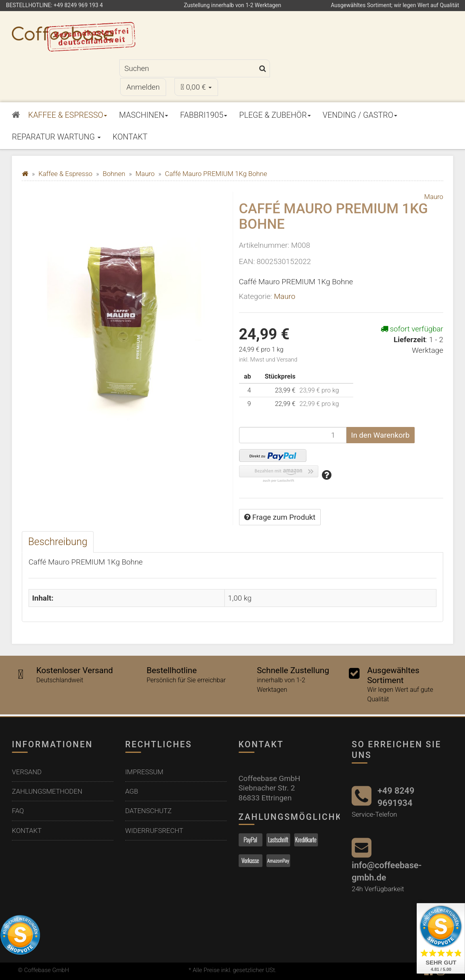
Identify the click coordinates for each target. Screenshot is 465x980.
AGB (132, 791)
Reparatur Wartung (56, 137)
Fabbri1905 (204, 115)
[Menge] (293, 435)
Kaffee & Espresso (68, 115)
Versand (27, 772)
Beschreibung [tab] (58, 542)
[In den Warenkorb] (381, 435)
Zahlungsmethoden (47, 791)
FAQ (18, 811)
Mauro (285, 296)
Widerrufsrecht (154, 831)
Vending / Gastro (360, 115)
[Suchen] (188, 68)
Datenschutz (148, 811)
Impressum (144, 772)
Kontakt (130, 137)
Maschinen (144, 115)
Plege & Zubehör (275, 115)
